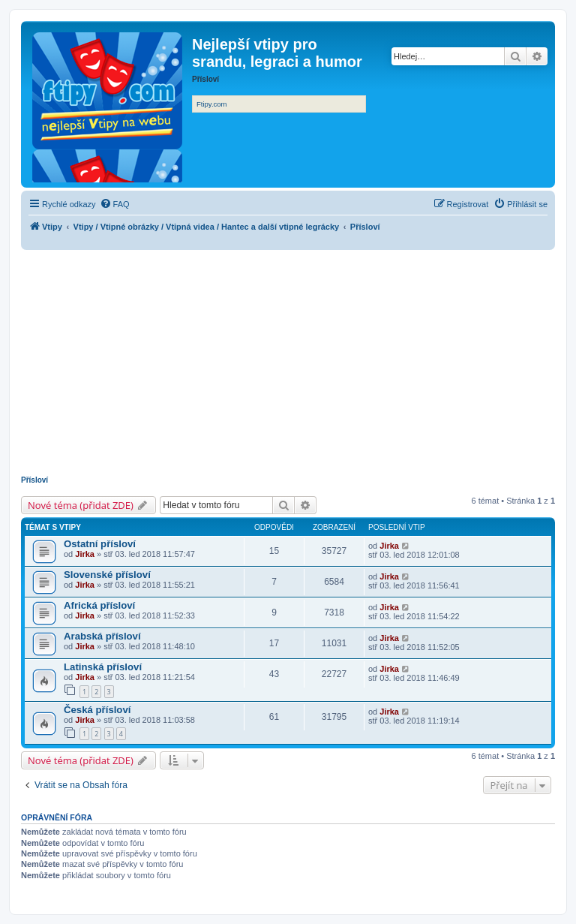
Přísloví (34, 480)
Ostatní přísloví (100, 544)
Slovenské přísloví (107, 575)
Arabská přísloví (102, 636)
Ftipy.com (211, 104)
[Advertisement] (288, 363)
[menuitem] (115, 204)
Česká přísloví (97, 710)
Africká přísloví (99, 605)
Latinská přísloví (103, 667)
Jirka (85, 554)
